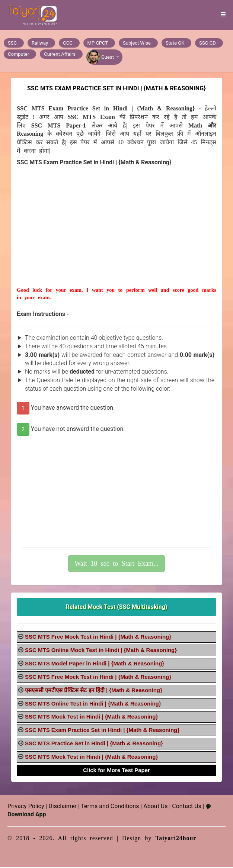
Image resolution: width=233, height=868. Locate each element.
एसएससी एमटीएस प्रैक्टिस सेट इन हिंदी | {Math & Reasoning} (94, 691)
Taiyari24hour (176, 839)
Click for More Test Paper (116, 771)
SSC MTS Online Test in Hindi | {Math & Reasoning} (93, 704)
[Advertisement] (116, 235)
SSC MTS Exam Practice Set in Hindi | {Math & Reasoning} (102, 731)
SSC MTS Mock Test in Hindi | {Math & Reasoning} (91, 717)
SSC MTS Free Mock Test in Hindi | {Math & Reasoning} (98, 637)
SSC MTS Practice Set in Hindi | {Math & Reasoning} (94, 744)
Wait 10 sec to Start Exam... (116, 564)
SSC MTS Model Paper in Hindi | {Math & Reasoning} (95, 664)
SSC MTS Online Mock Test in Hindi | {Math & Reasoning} (101, 651)
